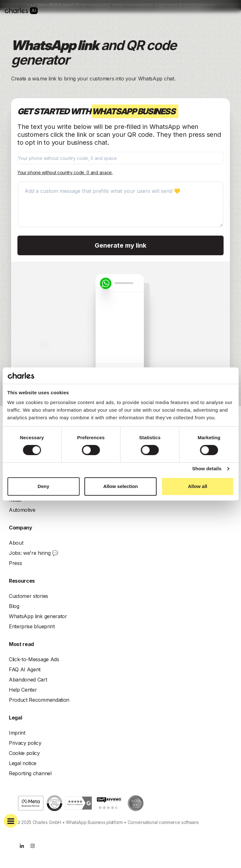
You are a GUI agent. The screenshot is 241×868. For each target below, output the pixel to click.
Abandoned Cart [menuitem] (28, 680)
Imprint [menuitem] (17, 733)
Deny (44, 486)
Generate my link (120, 245)
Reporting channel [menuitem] (30, 773)
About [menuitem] (16, 543)
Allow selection (120, 486)
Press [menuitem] (15, 563)
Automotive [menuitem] (22, 510)
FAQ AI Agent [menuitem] (25, 669)
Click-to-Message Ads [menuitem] (34, 659)
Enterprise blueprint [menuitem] (32, 626)
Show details (207, 469)
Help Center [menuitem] (23, 690)
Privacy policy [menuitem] (25, 743)
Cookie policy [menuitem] (24, 753)
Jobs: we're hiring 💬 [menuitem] (34, 553)
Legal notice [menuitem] (23, 763)
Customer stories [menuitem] (29, 596)
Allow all (197, 486)
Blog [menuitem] (14, 606)
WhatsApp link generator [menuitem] (38, 616)
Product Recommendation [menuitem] (39, 700)
